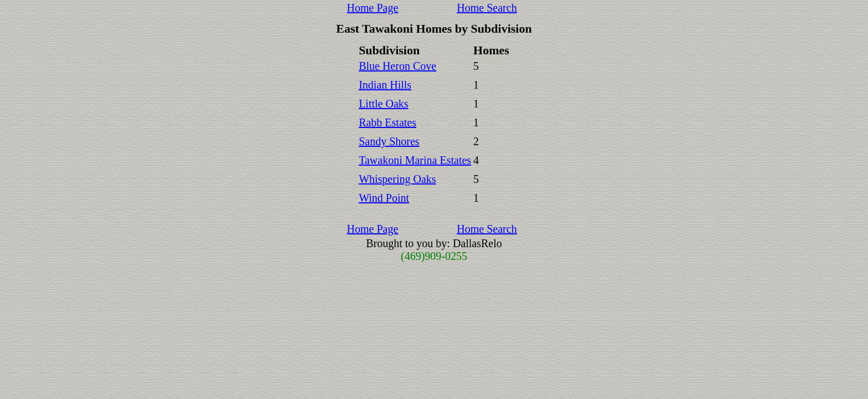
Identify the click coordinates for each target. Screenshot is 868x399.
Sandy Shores (389, 141)
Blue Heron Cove (397, 66)
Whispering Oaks (397, 179)
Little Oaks (383, 104)
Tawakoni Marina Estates (415, 160)
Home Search (487, 8)
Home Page (373, 8)
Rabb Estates (387, 122)
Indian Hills (385, 85)
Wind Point (384, 198)
